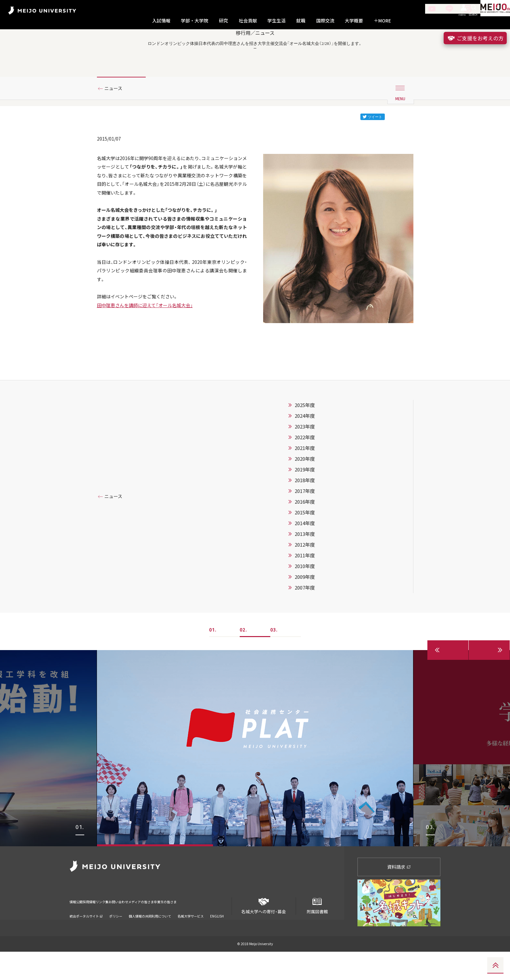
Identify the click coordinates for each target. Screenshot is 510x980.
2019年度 (305, 498)
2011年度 (305, 584)
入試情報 (161, 21)
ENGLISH (217, 936)
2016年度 (305, 530)
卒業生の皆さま (220, 926)
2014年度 (305, 551)
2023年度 (305, 455)
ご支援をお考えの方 (475, 38)
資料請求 (399, 895)
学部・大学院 (195, 21)
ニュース (116, 115)
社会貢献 (248, 21)
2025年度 (305, 433)
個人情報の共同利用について (150, 936)
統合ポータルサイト (86, 936)
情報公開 (78, 926)
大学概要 (354, 21)
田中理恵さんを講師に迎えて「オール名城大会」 (152, 353)
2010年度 (305, 594)
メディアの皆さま (183, 926)
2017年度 (305, 519)
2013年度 (305, 562)
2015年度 (305, 541)
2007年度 (305, 616)
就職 (301, 21)
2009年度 (305, 605)
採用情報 (100, 926)
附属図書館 (317, 932)
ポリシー (116, 936)
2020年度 (305, 487)
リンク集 (122, 926)
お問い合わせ (149, 926)
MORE (382, 21)
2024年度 (305, 444)
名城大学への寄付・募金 (264, 932)
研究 (223, 21)
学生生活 (276, 21)
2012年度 (305, 573)
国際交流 (325, 21)
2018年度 (305, 509)
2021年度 (305, 476)
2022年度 (305, 466)
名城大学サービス (191, 936)
